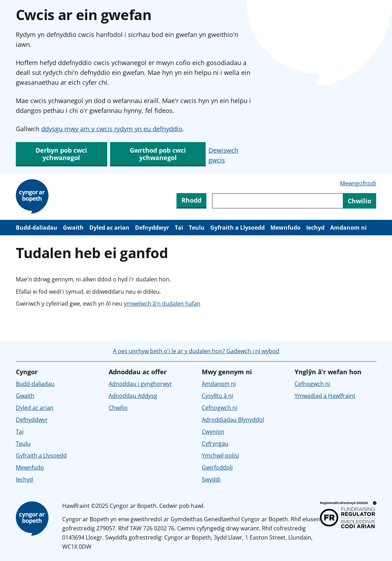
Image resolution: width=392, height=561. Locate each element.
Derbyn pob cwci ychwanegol (61, 154)
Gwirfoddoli (217, 467)
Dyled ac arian (109, 228)
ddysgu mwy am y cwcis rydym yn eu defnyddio (112, 129)
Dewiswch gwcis (223, 155)
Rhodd (191, 200)
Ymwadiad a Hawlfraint (325, 396)
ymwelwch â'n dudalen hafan (162, 304)
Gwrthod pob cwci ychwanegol (158, 154)
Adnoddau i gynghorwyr (140, 384)
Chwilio (118, 408)
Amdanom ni (348, 228)
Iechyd (315, 228)
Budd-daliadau (37, 228)
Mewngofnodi (358, 183)
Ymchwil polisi (220, 455)
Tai (179, 228)
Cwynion (213, 432)
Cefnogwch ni (220, 408)
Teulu (197, 228)
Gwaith (73, 228)
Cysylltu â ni (217, 396)
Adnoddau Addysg (133, 396)
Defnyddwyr (152, 228)
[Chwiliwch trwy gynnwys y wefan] (277, 201)
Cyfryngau (215, 444)
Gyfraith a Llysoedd (237, 228)
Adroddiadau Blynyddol (233, 420)
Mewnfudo (285, 228)
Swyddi (211, 479)
